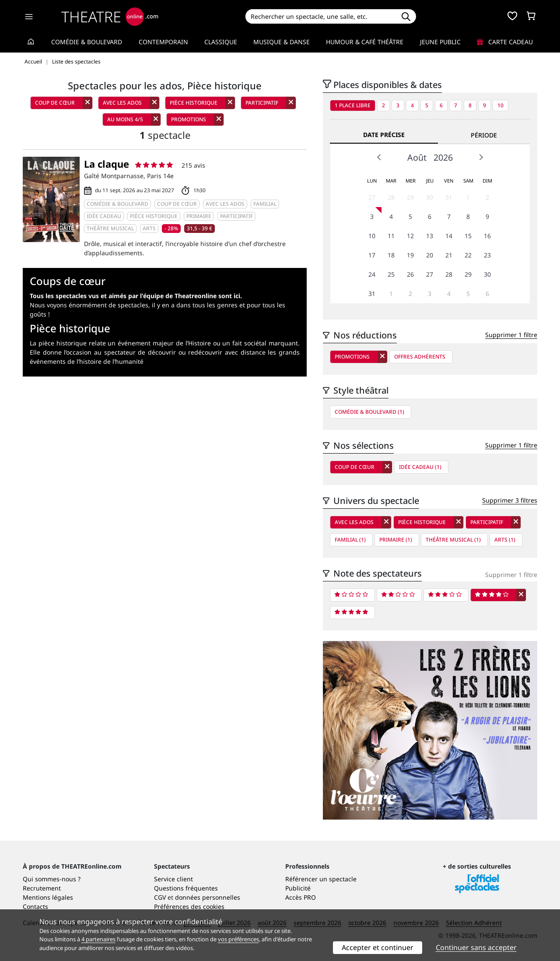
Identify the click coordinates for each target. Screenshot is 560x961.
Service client (173, 879)
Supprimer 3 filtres (510, 500)
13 (430, 236)
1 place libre (353, 105)
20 (430, 255)
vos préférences (238, 939)
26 (410, 274)
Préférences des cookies (189, 906)
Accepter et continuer (378, 947)
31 (449, 197)
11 (391, 236)
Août (417, 157)
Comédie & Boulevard (87, 42)
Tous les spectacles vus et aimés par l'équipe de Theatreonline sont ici (135, 296)
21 (449, 255)
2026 (443, 157)
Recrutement (42, 888)
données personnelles (208, 897)
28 (391, 197)
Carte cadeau (505, 42)
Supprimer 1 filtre (511, 335)
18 (391, 255)
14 (449, 236)
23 (487, 255)
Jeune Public (440, 42)
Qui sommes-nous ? (52, 879)
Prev (379, 157)
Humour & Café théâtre (365, 42)
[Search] (320, 16)
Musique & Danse (282, 42)
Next (481, 157)
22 (468, 255)
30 (430, 197)
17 (372, 255)
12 (410, 236)
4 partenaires (98, 939)
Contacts (35, 906)
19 (410, 255)
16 (487, 236)
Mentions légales (48, 897)
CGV (160, 897)
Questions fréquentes (186, 888)
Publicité (298, 888)
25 (391, 274)
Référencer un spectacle (321, 879)
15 (468, 236)
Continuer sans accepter (476, 947)
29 (410, 197)
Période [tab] (484, 135)
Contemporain (163, 42)
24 (372, 274)
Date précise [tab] (384, 135)
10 (500, 105)
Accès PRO (301, 897)
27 (372, 197)
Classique (221, 42)
